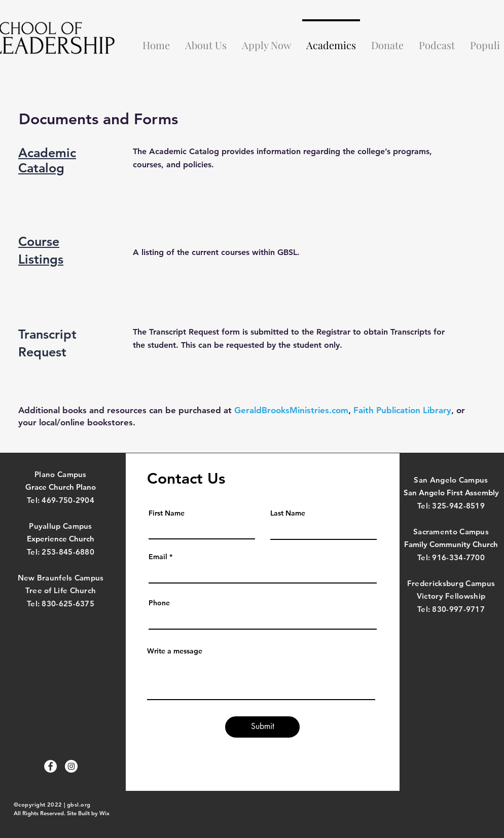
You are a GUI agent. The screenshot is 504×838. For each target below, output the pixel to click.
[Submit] (262, 727)
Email (158, 557)
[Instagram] (71, 766)
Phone (159, 603)
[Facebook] (50, 766)
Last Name (288, 513)
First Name (167, 513)
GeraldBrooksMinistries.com (291, 410)
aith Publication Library (405, 410)
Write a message (175, 651)
